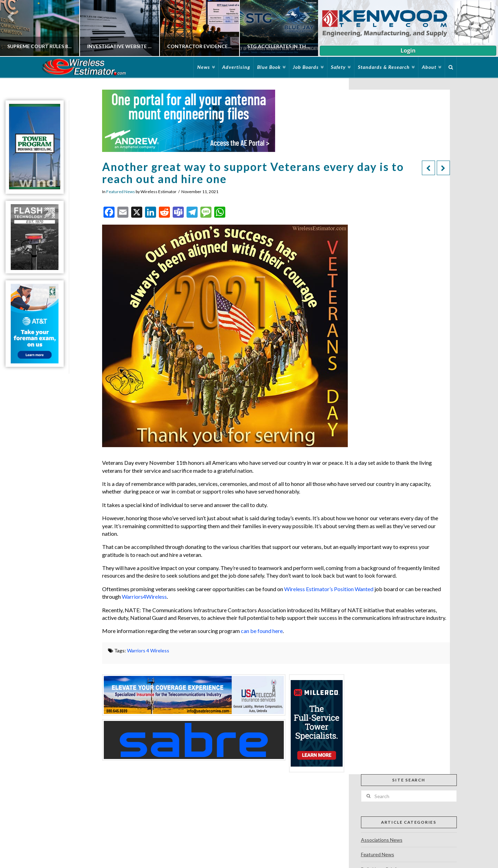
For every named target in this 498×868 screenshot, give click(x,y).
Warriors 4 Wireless (148, 650)
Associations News (382, 840)
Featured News (121, 192)
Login (408, 51)
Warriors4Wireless (144, 596)
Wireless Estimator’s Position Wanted (329, 589)
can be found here (262, 631)
